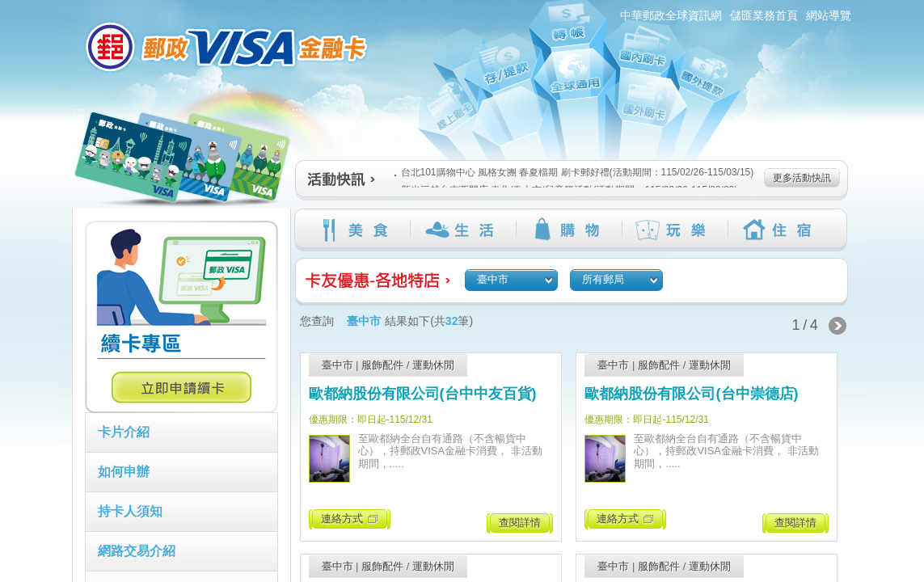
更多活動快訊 (802, 178)
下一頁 (838, 326)
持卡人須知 (130, 511)
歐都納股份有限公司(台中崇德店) (691, 394)
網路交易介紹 (137, 551)
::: (63, 7)
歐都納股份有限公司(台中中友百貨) (423, 394)
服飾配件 (382, 365)
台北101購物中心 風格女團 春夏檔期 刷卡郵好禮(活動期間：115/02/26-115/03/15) (574, 172)
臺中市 (338, 365)
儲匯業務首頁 (764, 15)
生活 (463, 230)
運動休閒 (433, 365)
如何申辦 (124, 472)
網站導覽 (829, 15)
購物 (569, 230)
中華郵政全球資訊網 (671, 15)
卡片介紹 (124, 432)
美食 (357, 230)
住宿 (781, 230)
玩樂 (675, 230)
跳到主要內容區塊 (8, 8)
